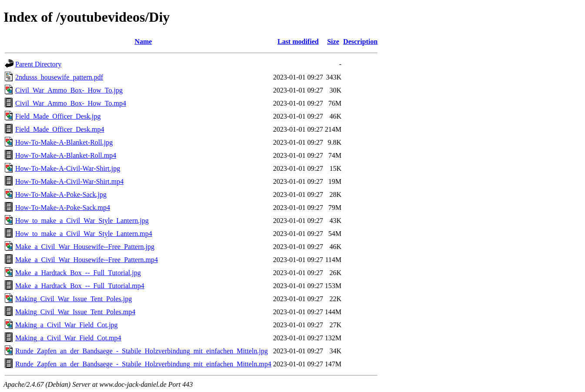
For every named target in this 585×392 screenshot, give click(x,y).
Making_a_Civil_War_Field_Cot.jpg (67, 325)
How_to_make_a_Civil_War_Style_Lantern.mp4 (84, 234)
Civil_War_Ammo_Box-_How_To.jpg (69, 90)
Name (143, 42)
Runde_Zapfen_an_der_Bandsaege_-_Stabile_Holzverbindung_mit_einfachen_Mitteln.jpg (142, 351)
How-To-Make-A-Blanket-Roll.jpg (64, 142)
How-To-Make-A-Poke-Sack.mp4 (63, 208)
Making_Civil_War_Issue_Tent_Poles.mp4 (75, 312)
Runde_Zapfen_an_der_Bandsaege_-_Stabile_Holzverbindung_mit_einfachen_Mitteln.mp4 (143, 364)
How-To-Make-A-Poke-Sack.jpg (61, 194)
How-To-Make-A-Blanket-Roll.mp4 (66, 155)
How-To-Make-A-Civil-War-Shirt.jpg (68, 168)
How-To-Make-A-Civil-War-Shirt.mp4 (69, 181)
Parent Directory (38, 64)
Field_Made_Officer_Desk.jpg (58, 116)
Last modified (298, 42)
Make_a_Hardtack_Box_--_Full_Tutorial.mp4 (80, 286)
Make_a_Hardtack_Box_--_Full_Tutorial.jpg (78, 273)
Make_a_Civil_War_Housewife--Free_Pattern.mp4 (87, 260)
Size (333, 42)
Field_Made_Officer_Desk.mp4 (60, 129)
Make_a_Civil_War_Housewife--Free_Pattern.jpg (85, 247)
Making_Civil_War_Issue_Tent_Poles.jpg (74, 299)
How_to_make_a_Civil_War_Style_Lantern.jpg (82, 221)
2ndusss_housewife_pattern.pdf (59, 77)
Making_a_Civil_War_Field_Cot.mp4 (68, 338)
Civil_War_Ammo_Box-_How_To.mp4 (71, 103)
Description (360, 42)
